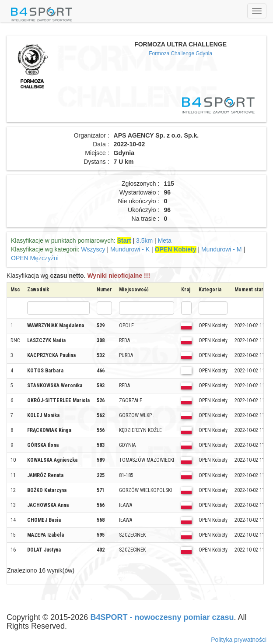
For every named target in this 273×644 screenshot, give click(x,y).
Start (124, 241)
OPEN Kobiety (176, 249)
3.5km (144, 241)
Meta (165, 241)
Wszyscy (93, 249)
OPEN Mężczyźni (35, 258)
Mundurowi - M (222, 249)
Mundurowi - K (130, 249)
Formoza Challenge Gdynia (180, 53)
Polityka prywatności (239, 640)
